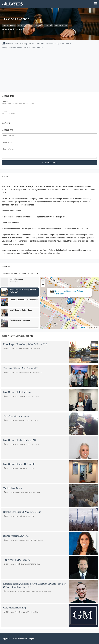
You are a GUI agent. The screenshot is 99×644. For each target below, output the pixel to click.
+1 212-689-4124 (8, 114)
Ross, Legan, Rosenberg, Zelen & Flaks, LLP (69, 292)
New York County (35, 25)
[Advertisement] (49, 69)
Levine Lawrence (37, 48)
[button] (69, 302)
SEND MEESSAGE (50, 163)
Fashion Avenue (61, 25)
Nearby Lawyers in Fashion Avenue (15, 48)
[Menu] (96, 4)
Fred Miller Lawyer (12, 44)
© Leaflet (82, 327)
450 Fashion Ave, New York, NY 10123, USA (18, 104)
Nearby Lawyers (9, 25)
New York (22, 25)
